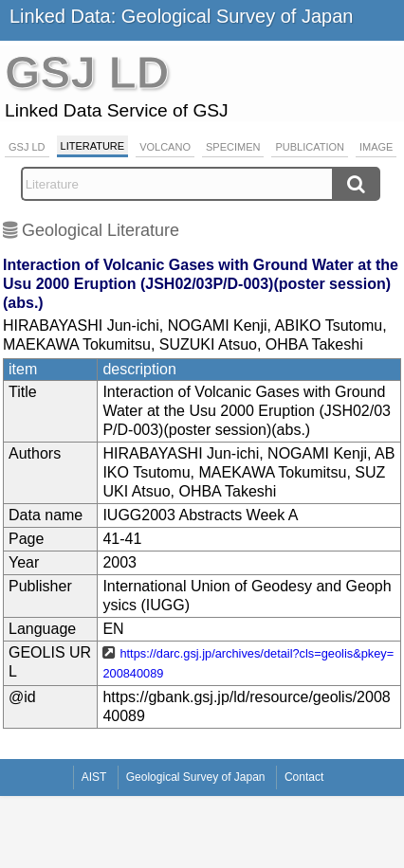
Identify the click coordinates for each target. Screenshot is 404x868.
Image (376, 147)
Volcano (165, 147)
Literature (93, 146)
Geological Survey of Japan (196, 777)
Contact (304, 777)
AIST (94, 777)
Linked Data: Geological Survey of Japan (181, 16)
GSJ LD (27, 147)
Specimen (233, 147)
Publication (310, 147)
